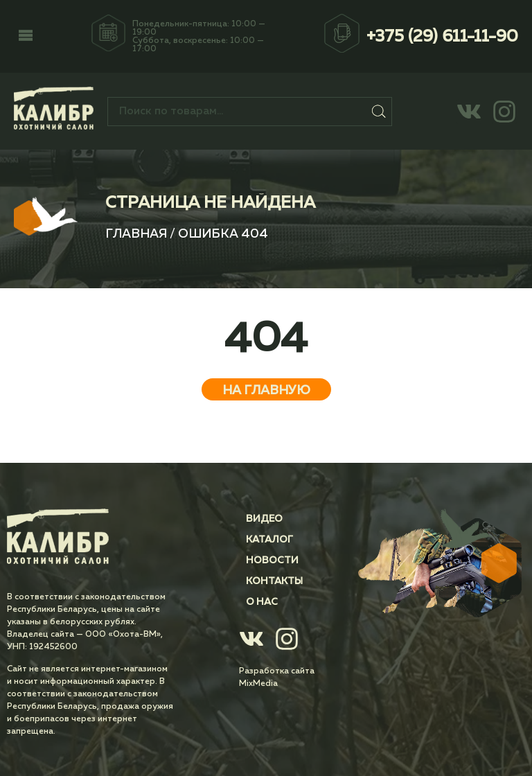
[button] (26, 37)
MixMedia (258, 684)
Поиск (379, 112)
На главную (266, 391)
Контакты (274, 581)
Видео (264, 519)
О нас (262, 602)
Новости (272, 561)
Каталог (269, 540)
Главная (136, 234)
